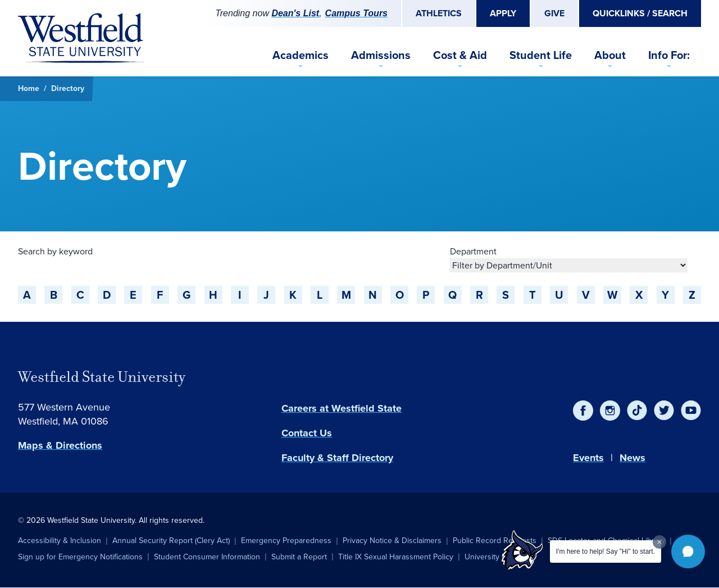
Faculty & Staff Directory (337, 458)
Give (554, 13)
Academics (301, 55)
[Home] (81, 38)
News (632, 458)
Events (588, 458)
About (610, 55)
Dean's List (295, 13)
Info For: (669, 55)
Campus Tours (356, 13)
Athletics (439, 13)
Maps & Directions (60, 445)
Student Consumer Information (207, 557)
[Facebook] (583, 411)
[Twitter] (664, 411)
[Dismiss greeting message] (659, 542)
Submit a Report (299, 557)
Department (473, 251)
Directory (68, 88)
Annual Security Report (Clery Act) (171, 541)
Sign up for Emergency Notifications (80, 557)
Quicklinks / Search (640, 13)
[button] (688, 551)
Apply (503, 13)
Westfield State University (102, 377)
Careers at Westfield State (342, 408)
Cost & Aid (460, 55)
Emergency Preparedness (286, 541)
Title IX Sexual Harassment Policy (396, 557)
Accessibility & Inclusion (60, 541)
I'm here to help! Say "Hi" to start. (606, 551)
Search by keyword (55, 251)
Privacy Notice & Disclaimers (392, 541)
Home (29, 88)
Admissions (381, 55)
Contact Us (307, 433)
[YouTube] (691, 411)
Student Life (541, 55)
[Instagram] (610, 411)
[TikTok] (637, 411)
